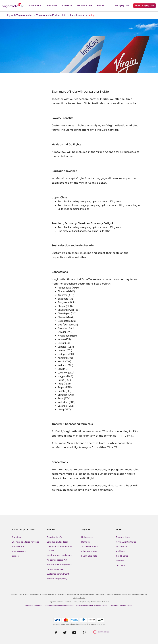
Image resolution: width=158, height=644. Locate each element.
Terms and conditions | (34, 605)
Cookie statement (126, 605)
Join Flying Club (122, 6)
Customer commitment (58, 574)
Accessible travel (89, 547)
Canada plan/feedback (57, 542)
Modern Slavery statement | (98, 605)
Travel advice (35, 5)
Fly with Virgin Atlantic (19, 15)
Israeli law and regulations (59, 555)
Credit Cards (122, 556)
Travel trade (122, 547)
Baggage (86, 542)
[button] (53, 633)
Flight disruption (89, 551)
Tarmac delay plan (55, 569)
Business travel (123, 537)
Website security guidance (59, 565)
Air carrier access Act (57, 560)
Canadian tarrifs (54, 537)
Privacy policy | (69, 605)
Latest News (51, 5)
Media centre (18, 547)
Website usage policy (57, 579)
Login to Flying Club (144, 6)
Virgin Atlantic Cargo (126, 542)
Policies (101, 5)
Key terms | (114, 605)
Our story (17, 537)
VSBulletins (67, 5)
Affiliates (120, 551)
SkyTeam (120, 565)
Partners (120, 561)
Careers (16, 556)
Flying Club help (89, 556)
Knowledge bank (85, 5)
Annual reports (19, 551)
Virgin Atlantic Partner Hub (51, 15)
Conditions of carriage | (53, 605)
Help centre (87, 537)
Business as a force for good (26, 542)
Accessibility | (81, 605)
